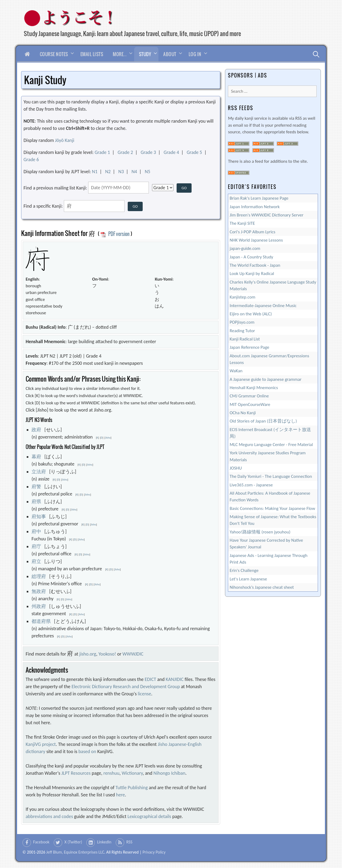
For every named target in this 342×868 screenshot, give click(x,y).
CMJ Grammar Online (249, 396)
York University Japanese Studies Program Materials (267, 456)
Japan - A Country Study (251, 257)
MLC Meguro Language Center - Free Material (271, 445)
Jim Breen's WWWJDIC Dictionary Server (266, 215)
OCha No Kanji (243, 413)
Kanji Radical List (245, 339)
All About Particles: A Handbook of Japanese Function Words (270, 497)
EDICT (151, 679)
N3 (121, 172)
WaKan (236, 371)
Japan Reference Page (249, 347)
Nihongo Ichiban (169, 773)
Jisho (108, 438)
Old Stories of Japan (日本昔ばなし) (263, 421)
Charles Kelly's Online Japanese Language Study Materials (273, 285)
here (120, 795)
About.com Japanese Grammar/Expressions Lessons (269, 359)
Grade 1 (102, 152)
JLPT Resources (76, 773)
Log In (195, 54)
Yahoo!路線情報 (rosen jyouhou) (260, 532)
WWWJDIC (133, 654)
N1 (95, 172)
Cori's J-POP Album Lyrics (252, 232)
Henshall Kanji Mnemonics (254, 388)
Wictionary (132, 773)
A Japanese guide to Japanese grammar (265, 379)
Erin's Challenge (244, 570)
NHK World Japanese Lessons (256, 240)
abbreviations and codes (49, 816)
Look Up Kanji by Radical (252, 274)
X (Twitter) (73, 842)
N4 (134, 172)
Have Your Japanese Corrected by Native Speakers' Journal (266, 544)
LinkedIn (104, 842)
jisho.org (88, 654)
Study (145, 54)
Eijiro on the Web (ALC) (251, 314)
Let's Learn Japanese (248, 579)
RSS (129, 842)
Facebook (41, 842)
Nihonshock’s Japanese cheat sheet (262, 587)
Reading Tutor (242, 331)
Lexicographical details (149, 816)
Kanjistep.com (242, 297)
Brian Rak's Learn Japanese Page (259, 198)
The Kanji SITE (242, 223)
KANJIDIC (175, 679)
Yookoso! (107, 654)
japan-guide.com (245, 248)
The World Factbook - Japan (255, 265)
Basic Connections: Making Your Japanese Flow (272, 508)
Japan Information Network (254, 207)
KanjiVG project (41, 744)
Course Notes (54, 54)
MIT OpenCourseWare (250, 404)
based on (87, 751)
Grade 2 (125, 152)
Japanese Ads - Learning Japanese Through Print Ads (268, 559)
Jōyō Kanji (65, 140)
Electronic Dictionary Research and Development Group (126, 687)
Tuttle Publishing (132, 788)
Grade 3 (148, 152)
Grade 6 (31, 160)
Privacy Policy (154, 852)
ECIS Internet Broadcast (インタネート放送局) (270, 433)
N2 (108, 172)
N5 (148, 172)
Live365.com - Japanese (251, 485)
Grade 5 (195, 152)
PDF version (115, 234)
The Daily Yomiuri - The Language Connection (271, 476)
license (145, 694)
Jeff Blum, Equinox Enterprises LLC (75, 852)
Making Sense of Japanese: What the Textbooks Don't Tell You (273, 520)
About (170, 54)
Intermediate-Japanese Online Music (263, 306)
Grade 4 (172, 152)
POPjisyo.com (242, 322)
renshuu (111, 773)
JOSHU (236, 468)
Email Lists (92, 54)
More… (120, 54)
